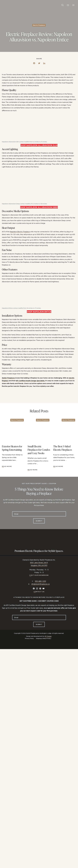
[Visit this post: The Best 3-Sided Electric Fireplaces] (65, 443)
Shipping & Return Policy (44, 638)
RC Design (48, 636)
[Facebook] (34, 63)
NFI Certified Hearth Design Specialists (30, 381)
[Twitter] (39, 63)
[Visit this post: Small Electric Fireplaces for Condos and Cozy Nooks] (39, 444)
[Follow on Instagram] (37, 589)
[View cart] (68, 5)
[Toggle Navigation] (73, 5)
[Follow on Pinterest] (40, 589)
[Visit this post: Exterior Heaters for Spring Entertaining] (13, 443)
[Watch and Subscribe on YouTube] (43, 589)
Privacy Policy (29, 638)
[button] (63, 5)
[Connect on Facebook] (34, 589)
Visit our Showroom (39, 575)
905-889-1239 (40, 581)
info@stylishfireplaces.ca (41, 584)
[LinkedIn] (44, 63)
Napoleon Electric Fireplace (20, 232)
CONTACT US (39, 592)
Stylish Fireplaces (8, 378)
